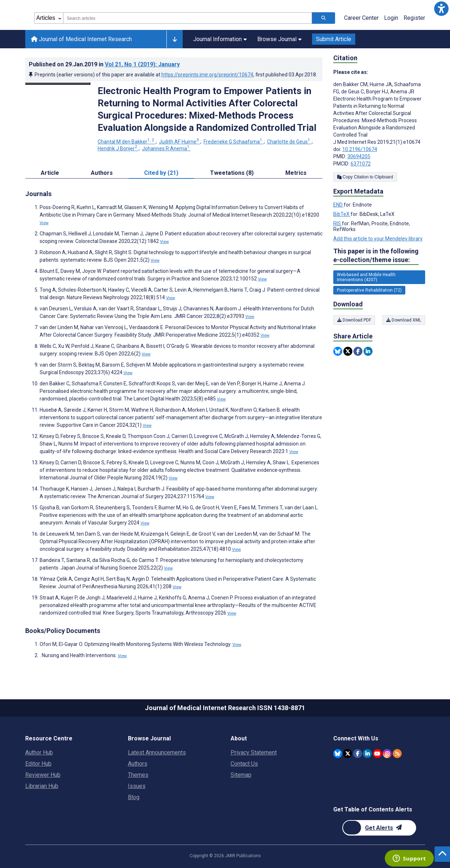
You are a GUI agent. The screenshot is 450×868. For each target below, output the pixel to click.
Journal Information (220, 39)
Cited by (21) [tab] (161, 173)
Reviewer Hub (43, 775)
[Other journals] (175, 39)
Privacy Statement (254, 752)
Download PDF (354, 320)
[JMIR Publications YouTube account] (377, 754)
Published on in (104, 64)
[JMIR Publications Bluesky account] (338, 754)
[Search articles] (324, 18)
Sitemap (241, 775)
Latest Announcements (157, 752)
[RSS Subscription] (397, 754)
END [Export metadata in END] (338, 205)
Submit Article (334, 39)
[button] (441, 9)
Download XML (404, 320)
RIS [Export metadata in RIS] (338, 223)
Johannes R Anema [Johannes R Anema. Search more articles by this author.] (166, 149)
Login (391, 18)
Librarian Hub (42, 786)
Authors (138, 764)
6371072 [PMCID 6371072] (361, 164)
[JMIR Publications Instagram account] (387, 754)
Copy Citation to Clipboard (365, 177)
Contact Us (244, 764)
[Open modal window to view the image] (58, 84)
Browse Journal (279, 39)
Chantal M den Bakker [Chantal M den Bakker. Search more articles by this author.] (126, 142)
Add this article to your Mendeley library (378, 239)
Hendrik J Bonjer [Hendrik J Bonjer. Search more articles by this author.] (118, 149)
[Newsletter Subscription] (379, 828)
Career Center (361, 18)
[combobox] (188, 18)
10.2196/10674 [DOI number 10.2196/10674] (360, 149)
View (44, 223)
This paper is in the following (376, 256)
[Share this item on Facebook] (358, 351)
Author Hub (39, 752)
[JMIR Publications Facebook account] (358, 754)
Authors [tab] (102, 173)
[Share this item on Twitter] (348, 351)
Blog (134, 797)
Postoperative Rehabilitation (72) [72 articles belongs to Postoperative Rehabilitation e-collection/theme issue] (369, 290)
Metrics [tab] (296, 173)
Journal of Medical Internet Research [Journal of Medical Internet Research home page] (81, 39)
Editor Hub (38, 764)
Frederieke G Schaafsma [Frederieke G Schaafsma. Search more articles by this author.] (233, 142)
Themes (138, 775)
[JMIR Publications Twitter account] (347, 754)
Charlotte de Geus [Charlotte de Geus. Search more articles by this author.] (289, 142)
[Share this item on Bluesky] (338, 351)
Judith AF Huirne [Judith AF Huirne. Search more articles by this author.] (179, 142)
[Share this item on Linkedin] (368, 351)
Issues (137, 786)
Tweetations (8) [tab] (232, 173)
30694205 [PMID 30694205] (359, 156)
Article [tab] (50, 173)
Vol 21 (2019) (142, 64)
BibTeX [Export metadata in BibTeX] (342, 214)
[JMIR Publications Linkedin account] (367, 754)
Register (414, 18)
